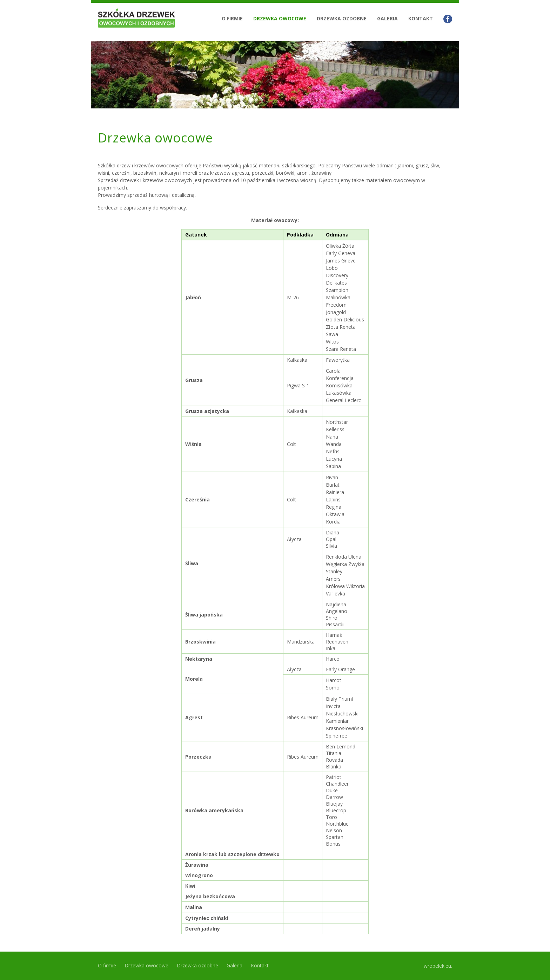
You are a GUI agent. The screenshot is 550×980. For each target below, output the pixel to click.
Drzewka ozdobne (342, 18)
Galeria (387, 18)
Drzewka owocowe (280, 18)
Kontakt (421, 18)
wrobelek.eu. (438, 966)
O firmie (232, 18)
